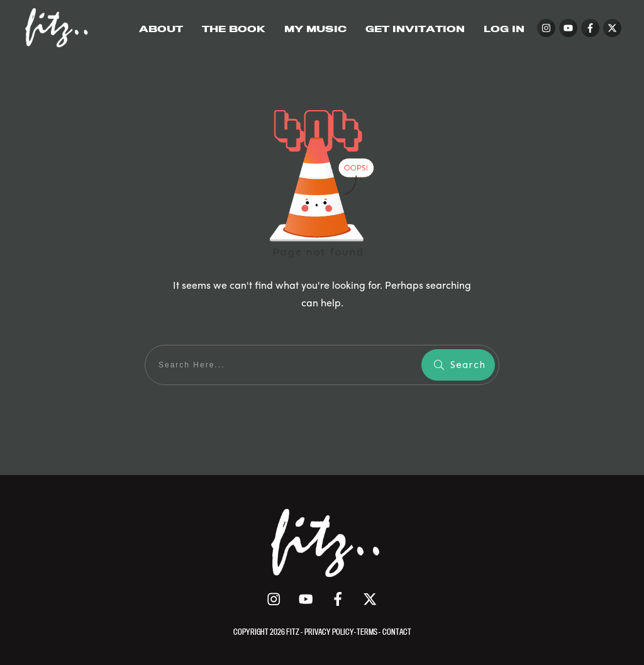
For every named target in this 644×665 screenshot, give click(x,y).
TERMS (368, 632)
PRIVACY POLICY (329, 632)
